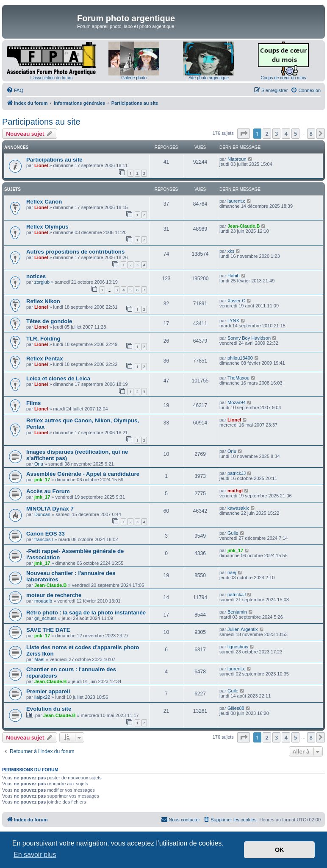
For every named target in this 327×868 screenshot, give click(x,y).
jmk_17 (42, 480)
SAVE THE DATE (48, 630)
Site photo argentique (209, 78)
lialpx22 (42, 697)
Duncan (42, 514)
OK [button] (280, 850)
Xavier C (236, 301)
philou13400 (240, 358)
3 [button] (276, 134)
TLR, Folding (43, 339)
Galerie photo (134, 78)
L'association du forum (52, 78)
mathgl (235, 491)
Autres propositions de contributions (75, 252)
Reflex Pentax (45, 359)
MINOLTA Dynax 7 (50, 509)
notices (36, 276)
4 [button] (286, 134)
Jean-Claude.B (244, 226)
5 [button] (295, 134)
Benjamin (237, 612)
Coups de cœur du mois (283, 78)
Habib (234, 276)
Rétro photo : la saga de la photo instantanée (86, 613)
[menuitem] (15, 90)
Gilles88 (236, 708)
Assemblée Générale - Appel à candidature (83, 474)
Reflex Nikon (43, 301)
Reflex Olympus (47, 227)
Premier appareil (48, 691)
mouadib (43, 601)
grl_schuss (46, 618)
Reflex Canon (44, 202)
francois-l (44, 539)
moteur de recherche (54, 595)
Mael (39, 659)
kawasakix (238, 508)
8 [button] (311, 134)
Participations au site (41, 122)
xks (231, 251)
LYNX (233, 321)
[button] (244, 134)
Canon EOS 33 (46, 534)
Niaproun (237, 159)
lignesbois (238, 647)
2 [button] (267, 134)
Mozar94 (237, 402)
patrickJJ (237, 473)
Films (33, 403)
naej (232, 572)
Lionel (41, 165)
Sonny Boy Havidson (249, 338)
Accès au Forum (48, 491)
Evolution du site (49, 709)
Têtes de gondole (49, 321)
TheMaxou (238, 378)
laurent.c (236, 201)
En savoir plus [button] (35, 855)
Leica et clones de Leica (58, 378)
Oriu (39, 464)
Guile (233, 533)
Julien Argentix (243, 629)
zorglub (42, 282)
